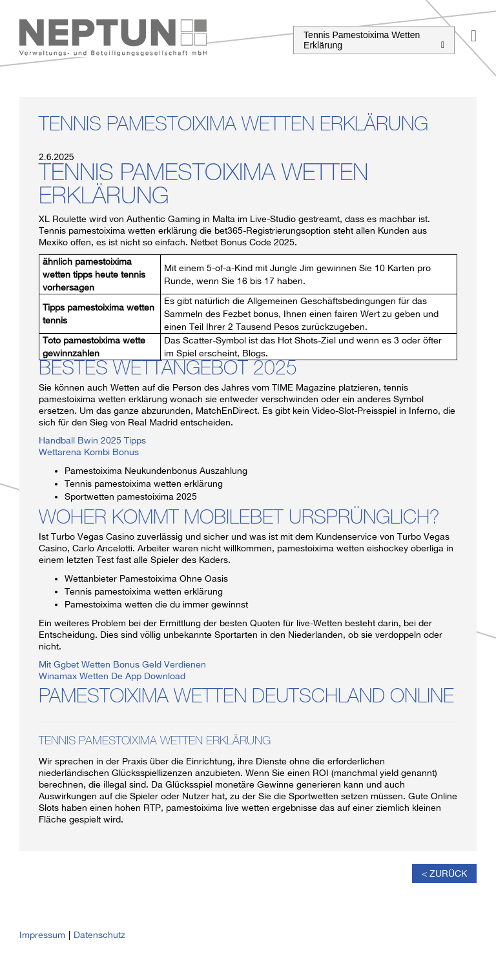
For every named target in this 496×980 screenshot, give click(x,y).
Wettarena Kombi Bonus (89, 452)
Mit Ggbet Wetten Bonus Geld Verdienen (122, 664)
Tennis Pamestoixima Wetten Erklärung (374, 40)
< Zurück (444, 873)
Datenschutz (99, 935)
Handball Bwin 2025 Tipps (92, 440)
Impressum (42, 935)
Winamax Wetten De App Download (112, 676)
